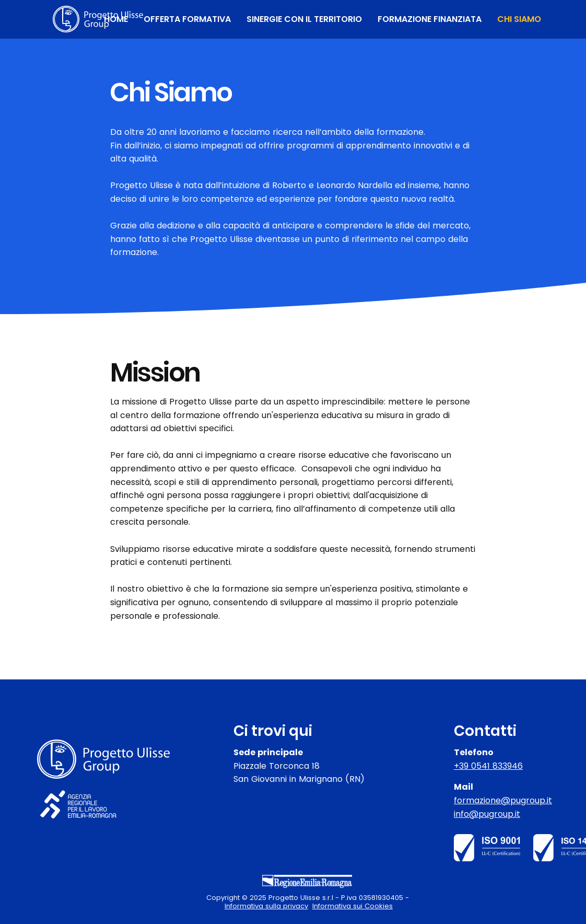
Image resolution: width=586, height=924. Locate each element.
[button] (187, 19)
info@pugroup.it (487, 814)
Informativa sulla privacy (266, 906)
